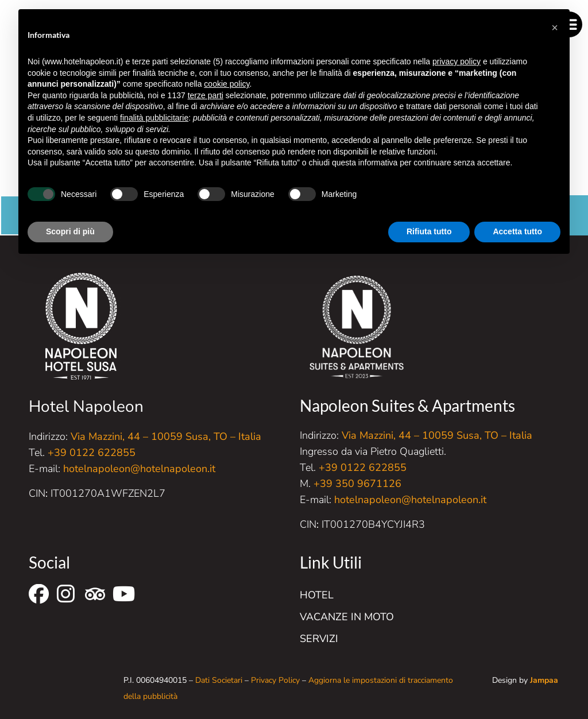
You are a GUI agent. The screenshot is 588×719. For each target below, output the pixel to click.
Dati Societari (219, 680)
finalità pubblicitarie (154, 118)
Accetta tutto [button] (517, 231)
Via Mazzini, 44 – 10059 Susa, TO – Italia (166, 436)
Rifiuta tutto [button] (429, 231)
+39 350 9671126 (357, 484)
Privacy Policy (275, 680)
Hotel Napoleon (86, 407)
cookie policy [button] (227, 84)
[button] (555, 28)
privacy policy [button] (457, 61)
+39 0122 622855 (92, 453)
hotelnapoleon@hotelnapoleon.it (139, 469)
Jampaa (544, 680)
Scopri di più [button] (70, 231)
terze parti (206, 95)
